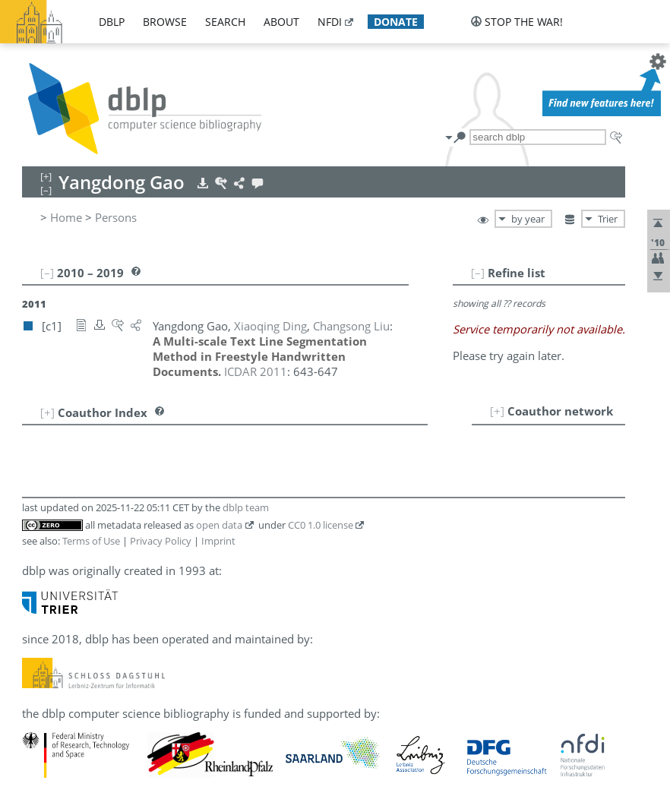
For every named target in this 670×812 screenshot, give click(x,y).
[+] (497, 411)
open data (219, 525)
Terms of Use (91, 541)
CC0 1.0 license (321, 525)
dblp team (246, 507)
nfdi (330, 22)
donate (396, 22)
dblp (112, 22)
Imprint (218, 541)
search (225, 22)
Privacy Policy (161, 541)
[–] (478, 273)
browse (165, 22)
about (281, 22)
